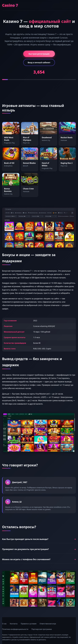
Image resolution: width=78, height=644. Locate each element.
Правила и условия (29, 624)
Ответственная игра (48, 624)
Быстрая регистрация (39, 54)
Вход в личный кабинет (39, 62)
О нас (4, 624)
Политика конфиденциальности (15, 629)
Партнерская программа (42, 629)
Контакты (14, 624)
